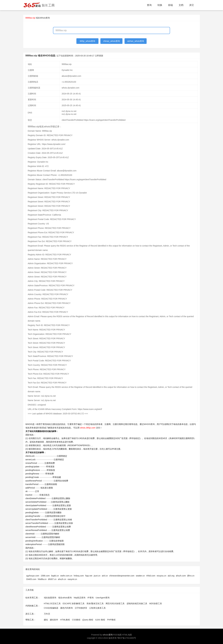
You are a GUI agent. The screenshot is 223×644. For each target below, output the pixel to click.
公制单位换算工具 (97, 608)
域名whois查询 (65, 598)
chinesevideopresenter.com (122, 576)
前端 (170, 5)
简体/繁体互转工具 (95, 604)
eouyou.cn (162, 576)
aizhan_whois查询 (136, 41)
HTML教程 (65, 620)
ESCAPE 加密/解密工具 (74, 604)
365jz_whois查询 (87, 41)
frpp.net (89, 576)
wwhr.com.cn (66, 576)
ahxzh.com (181, 576)
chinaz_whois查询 (111, 41)
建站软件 (54, 620)
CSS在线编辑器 (51, 608)
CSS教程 (76, 620)
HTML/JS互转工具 (52, 604)
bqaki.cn (55, 576)
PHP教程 (111, 620)
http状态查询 (80, 598)
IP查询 (90, 598)
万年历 (47, 614)
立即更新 (99, 56)
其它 (192, 5)
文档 (181, 5)
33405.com (31, 579)
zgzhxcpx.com (33, 576)
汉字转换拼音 (81, 608)
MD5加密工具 (156, 604)
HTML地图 (127, 635)
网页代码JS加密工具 (115, 604)
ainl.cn (105, 576)
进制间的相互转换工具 (137, 604)
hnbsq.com (79, 576)
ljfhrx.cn (191, 576)
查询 (149, 5)
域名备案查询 (50, 598)
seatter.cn (140, 576)
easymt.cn (72, 579)
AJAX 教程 (100, 620)
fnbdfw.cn (42, 579)
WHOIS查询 (149, 424)
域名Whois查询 (43, 18)
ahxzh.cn (62, 579)
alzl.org (171, 576)
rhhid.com (151, 576)
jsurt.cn (97, 576)
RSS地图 (117, 635)
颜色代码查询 (67, 608)
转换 (160, 5)
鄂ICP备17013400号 (127, 638)
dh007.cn (52, 579)
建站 (46, 620)
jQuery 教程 (88, 620)
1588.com (45, 576)
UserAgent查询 (102, 598)
